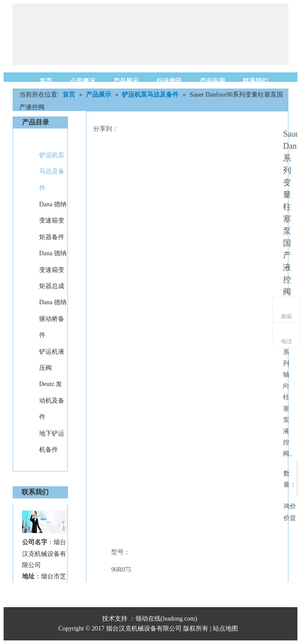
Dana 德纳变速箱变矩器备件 (53, 221)
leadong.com (179, 619)
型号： (121, 552)
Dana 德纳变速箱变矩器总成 (53, 270)
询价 (290, 506)
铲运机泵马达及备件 (52, 172)
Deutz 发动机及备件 (52, 400)
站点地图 (226, 628)
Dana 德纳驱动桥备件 (53, 319)
